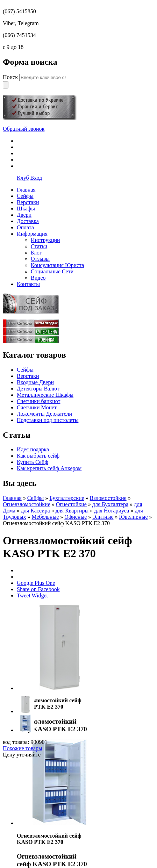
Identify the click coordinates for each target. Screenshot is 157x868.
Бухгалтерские (67, 498)
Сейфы (25, 370)
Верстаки (28, 376)
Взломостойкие (108, 498)
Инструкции (45, 240)
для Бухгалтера (110, 504)
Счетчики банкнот (38, 401)
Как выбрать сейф (38, 456)
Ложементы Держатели (44, 414)
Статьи (39, 246)
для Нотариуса (112, 511)
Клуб (23, 178)
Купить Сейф (33, 462)
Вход (36, 178)
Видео (38, 278)
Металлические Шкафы (45, 395)
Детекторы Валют (38, 389)
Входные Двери (35, 382)
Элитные (103, 517)
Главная (12, 498)
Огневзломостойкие (27, 504)
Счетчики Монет (37, 407)
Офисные (76, 517)
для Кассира (35, 511)
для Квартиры (72, 511)
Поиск (11, 77)
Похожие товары (23, 748)
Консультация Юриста (57, 265)
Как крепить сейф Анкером (49, 468)
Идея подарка (33, 449)
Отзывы (40, 259)
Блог (36, 253)
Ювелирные (134, 517)
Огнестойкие (71, 504)
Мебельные (45, 517)
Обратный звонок (24, 129)
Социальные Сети (52, 271)
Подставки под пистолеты (48, 420)
